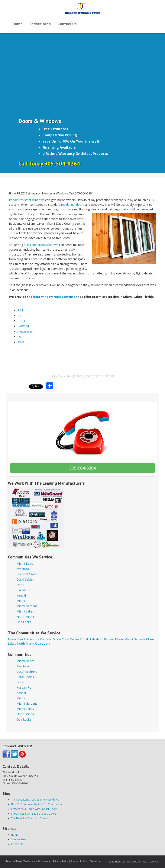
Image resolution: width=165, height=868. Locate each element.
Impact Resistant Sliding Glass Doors (34, 814)
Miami (21, 601)
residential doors (73, 205)
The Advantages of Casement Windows (35, 799)
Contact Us (67, 24)
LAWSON (24, 326)
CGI (20, 316)
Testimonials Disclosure (37, 861)
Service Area (40, 24)
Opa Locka (24, 622)
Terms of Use (13, 861)
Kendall (21, 595)
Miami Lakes (25, 611)
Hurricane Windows (126, 862)
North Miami (25, 617)
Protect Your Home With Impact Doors (34, 809)
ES (19, 337)
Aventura (23, 569)
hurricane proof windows (41, 245)
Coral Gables (25, 579)
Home (17, 24)
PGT (20, 310)
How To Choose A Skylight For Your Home (36, 804)
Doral (20, 585)
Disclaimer (96, 861)
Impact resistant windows (27, 200)
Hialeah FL (24, 590)
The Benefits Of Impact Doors (29, 818)
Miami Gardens (27, 606)
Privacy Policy (61, 861)
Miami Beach (25, 563)
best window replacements (54, 297)
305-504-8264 (82, 468)
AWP (21, 342)
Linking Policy (79, 861)
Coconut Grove (27, 574)
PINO (21, 321)
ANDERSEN (25, 332)
